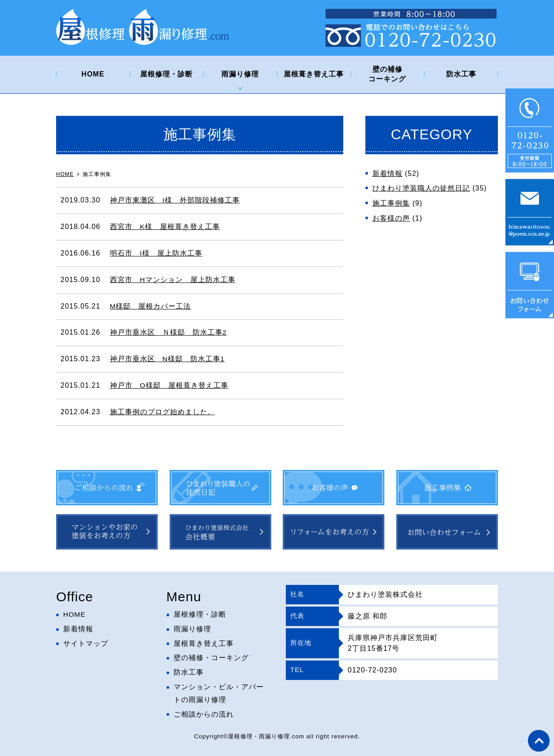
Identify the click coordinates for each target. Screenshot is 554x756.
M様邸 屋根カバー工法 (151, 306)
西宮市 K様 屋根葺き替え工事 (165, 227)
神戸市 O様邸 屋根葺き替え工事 (169, 385)
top (539, 741)
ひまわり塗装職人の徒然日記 (421, 188)
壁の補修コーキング (387, 74)
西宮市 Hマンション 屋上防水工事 (173, 280)
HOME (93, 74)
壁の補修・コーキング (211, 658)
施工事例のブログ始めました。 (163, 412)
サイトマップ (86, 643)
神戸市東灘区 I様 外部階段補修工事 (175, 200)
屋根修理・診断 (166, 74)
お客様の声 (391, 218)
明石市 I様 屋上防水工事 (156, 253)
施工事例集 (391, 203)
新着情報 (387, 174)
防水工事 (461, 74)
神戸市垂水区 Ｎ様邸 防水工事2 (169, 332)
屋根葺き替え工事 (314, 74)
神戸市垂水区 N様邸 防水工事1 (167, 359)
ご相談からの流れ (204, 714)
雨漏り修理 (240, 74)
